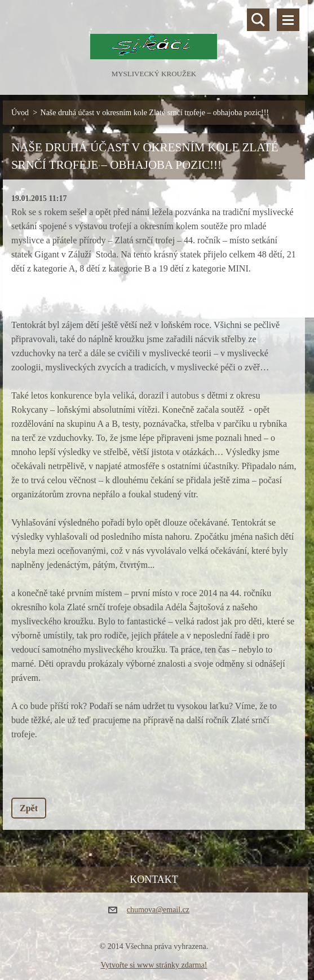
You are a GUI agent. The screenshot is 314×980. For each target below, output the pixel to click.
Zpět (29, 808)
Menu (288, 20)
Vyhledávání (258, 20)
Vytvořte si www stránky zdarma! (154, 965)
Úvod (20, 113)
